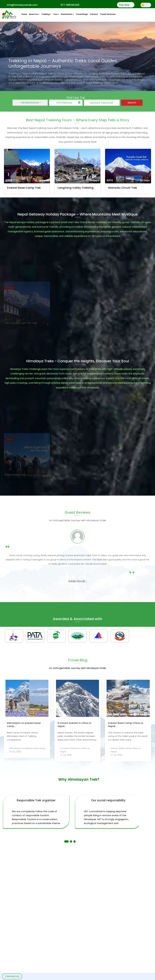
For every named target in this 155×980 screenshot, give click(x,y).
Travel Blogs (82, 14)
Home (24, 14)
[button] (66, 841)
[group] (27, 171)
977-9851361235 (70, 5)
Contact (94, 14)
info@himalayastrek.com (22, 5)
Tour (56, 14)
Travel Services (108, 14)
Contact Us (12, 976)
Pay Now (124, 5)
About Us (34, 14)
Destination (67, 14)
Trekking (46, 14)
